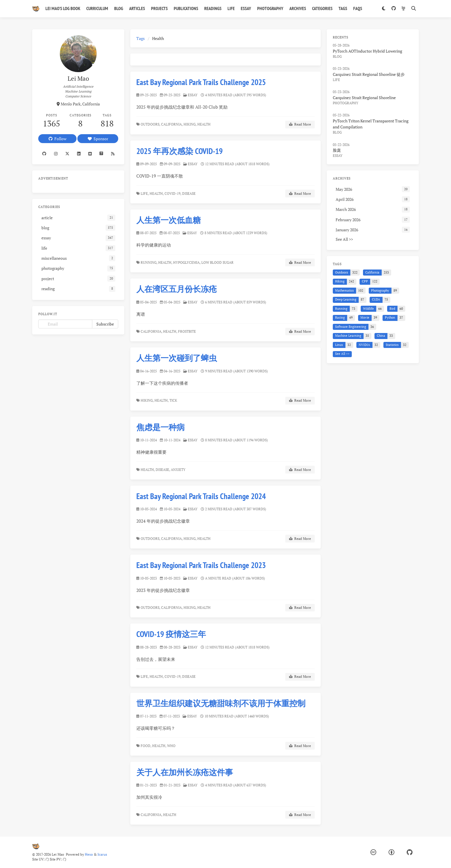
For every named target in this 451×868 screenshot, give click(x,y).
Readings (213, 8)
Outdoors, (150, 124)
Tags (343, 8)
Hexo (89, 854)
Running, (149, 262)
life (336, 80)
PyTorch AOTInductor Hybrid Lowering (367, 51)
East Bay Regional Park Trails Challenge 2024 (202, 496)
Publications (186, 8)
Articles (137, 8)
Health (204, 124)
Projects (159, 8)
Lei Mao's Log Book (63, 8)
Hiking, (190, 124)
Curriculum (97, 8)
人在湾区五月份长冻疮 (177, 289)
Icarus (102, 854)
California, (172, 124)
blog (337, 56)
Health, (157, 194)
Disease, (163, 469)
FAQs (358, 8)
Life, (145, 194)
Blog (119, 8)
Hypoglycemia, (187, 262)
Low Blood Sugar (218, 262)
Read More (300, 124)
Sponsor (98, 139)
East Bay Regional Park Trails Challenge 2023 (204, 564)
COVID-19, (173, 194)
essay (193, 95)
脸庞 (337, 150)
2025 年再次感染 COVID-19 (179, 151)
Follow (58, 139)
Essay (246, 8)
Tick (174, 400)
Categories (322, 8)
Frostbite (187, 331)
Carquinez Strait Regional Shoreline (364, 98)
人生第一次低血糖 (169, 220)
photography (346, 103)
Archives (298, 8)
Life (231, 8)
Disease (189, 194)
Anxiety (179, 469)
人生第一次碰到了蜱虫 (177, 358)
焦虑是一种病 (161, 427)
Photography (270, 8)
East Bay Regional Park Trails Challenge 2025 (201, 82)
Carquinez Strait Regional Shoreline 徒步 (369, 74)
